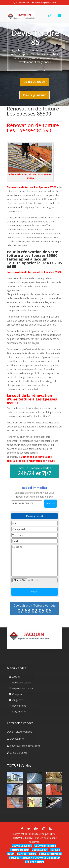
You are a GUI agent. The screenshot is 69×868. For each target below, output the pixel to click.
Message (35, 560)
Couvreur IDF (40, 850)
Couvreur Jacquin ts (21, 858)
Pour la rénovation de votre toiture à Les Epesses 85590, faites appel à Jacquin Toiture (33, 257)
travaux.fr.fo (17, 739)
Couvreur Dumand (50, 854)
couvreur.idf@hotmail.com (25, 746)
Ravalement (19, 706)
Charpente (18, 694)
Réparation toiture (23, 688)
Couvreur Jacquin (45, 846)
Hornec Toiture (27, 854)
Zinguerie (18, 700)
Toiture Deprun (20, 850)
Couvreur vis (42, 858)
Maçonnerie (19, 711)
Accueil (16, 677)
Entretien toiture (22, 682)
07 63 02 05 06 (34, 82)
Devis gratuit (34, 95)
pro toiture (37, 862)
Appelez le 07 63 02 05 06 (34, 265)
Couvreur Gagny (22, 846)
